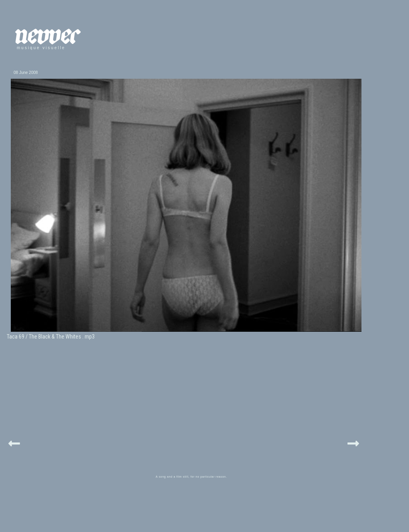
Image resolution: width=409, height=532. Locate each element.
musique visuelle (41, 48)
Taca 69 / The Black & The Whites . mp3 (51, 337)
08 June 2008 (26, 73)
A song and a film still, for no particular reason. (192, 477)
